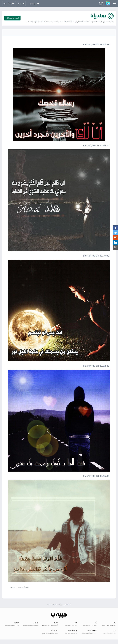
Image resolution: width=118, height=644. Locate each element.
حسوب (49, 605)
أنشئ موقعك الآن (12, 18)
